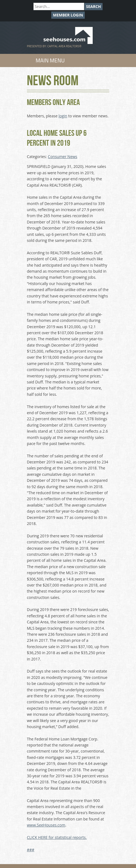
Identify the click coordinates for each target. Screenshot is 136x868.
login (63, 116)
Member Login (68, 15)
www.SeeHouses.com (46, 825)
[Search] (59, 6)
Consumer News (63, 157)
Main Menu (50, 60)
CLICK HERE (37, 837)
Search (93, 6)
